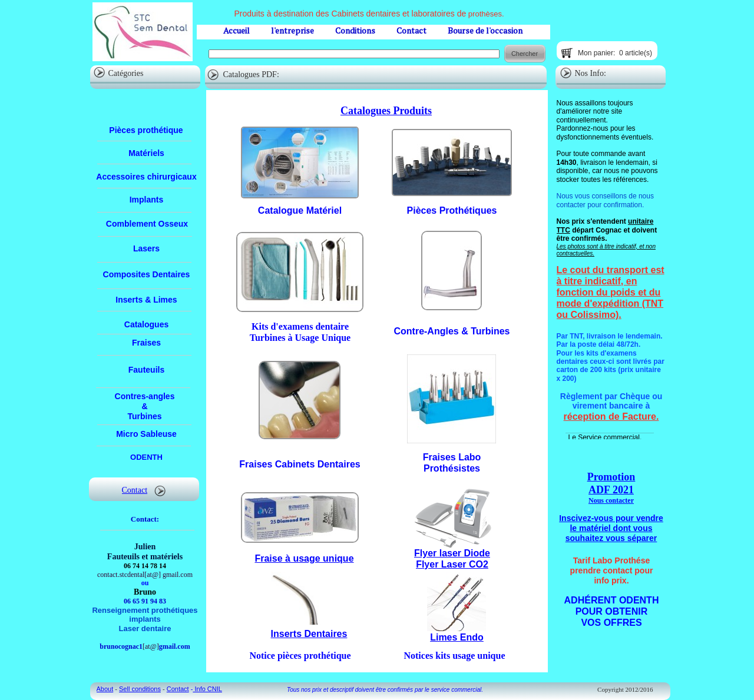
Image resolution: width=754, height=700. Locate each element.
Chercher (525, 54)
